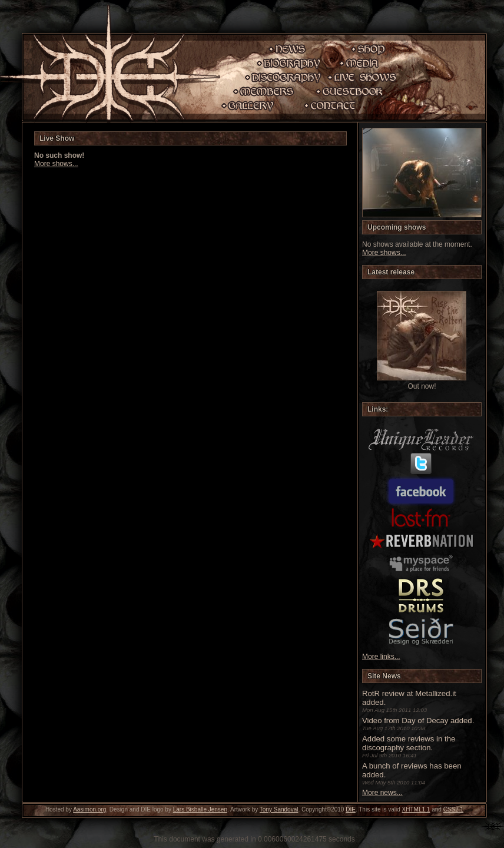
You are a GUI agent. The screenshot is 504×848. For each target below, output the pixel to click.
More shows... (56, 164)
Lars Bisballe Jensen (200, 809)
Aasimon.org (89, 809)
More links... (381, 657)
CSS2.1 (453, 809)
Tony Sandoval (279, 809)
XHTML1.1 (416, 809)
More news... (382, 793)
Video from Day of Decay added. (418, 721)
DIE (351, 809)
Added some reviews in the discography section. (409, 743)
